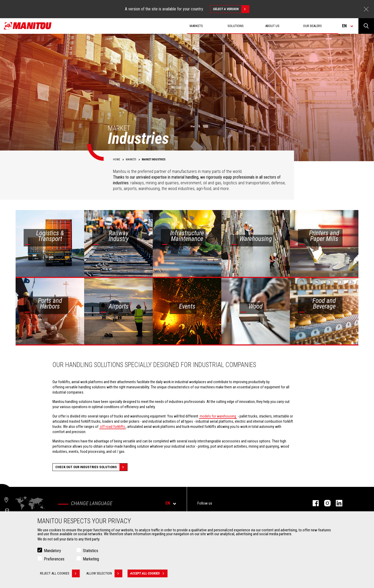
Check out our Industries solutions (91, 467)
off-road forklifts (112, 427)
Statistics (91, 551)
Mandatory (52, 551)
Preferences (54, 559)
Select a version (231, 9)
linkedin (336, 503)
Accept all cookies (149, 574)
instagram (325, 503)
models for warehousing (218, 416)
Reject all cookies (60, 574)
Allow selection (104, 574)
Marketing (91, 559)
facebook (313, 503)
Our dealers (312, 26)
